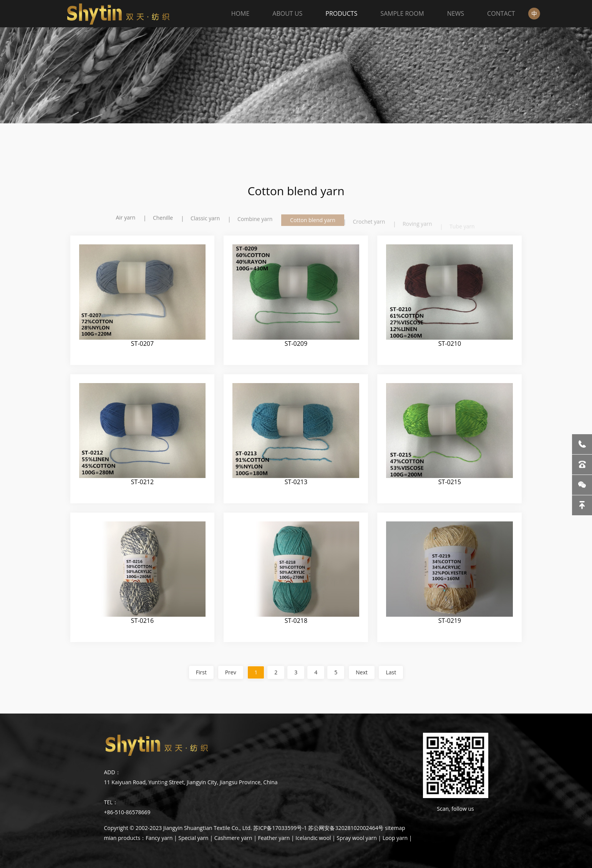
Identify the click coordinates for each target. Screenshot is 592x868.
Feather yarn (274, 838)
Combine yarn (255, 221)
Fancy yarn (159, 838)
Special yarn (193, 838)
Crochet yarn (369, 225)
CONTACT (501, 13)
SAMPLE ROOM (402, 13)
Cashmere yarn (233, 838)
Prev (231, 672)
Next (362, 672)
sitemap (395, 828)
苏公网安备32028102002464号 (346, 828)
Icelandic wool (313, 838)
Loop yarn (395, 838)
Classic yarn (205, 220)
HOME (240, 13)
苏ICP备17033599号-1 (280, 828)
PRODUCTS (341, 13)
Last (391, 672)
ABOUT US (287, 13)
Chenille (163, 218)
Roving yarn (417, 228)
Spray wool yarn (357, 838)
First (201, 672)
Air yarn (125, 218)
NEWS (456, 13)
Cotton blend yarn (313, 223)
